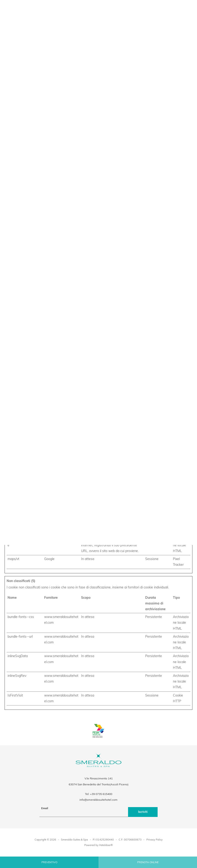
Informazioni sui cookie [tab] (163, 393)
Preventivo (49, 862)
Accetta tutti (161, 478)
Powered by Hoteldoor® (98, 845)
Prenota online (148, 862)
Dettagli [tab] (98, 393)
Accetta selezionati (98, 478)
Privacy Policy (155, 840)
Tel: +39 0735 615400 (99, 794)
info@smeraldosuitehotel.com (98, 800)
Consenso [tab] (34, 393)
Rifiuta (36, 478)
